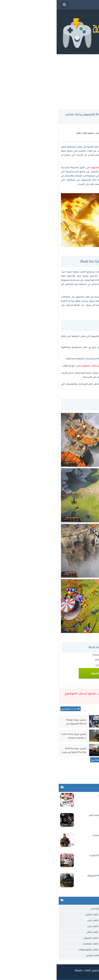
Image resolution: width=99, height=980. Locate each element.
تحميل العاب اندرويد (86, 920)
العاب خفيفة (85, 133)
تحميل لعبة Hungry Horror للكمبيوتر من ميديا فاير (20, 722)
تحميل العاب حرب (48, 133)
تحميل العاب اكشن (67, 133)
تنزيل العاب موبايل (39, 955)
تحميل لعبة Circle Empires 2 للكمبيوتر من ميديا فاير (65, 750)
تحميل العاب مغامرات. (84, 949)
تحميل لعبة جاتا (88, 955)
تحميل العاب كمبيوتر (85, 137)
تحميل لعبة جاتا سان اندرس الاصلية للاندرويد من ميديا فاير (65, 815)
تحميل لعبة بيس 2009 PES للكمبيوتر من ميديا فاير (69, 795)
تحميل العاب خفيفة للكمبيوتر (50, 167)
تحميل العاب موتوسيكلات (35, 949)
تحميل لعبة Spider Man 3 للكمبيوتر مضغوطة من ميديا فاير (65, 736)
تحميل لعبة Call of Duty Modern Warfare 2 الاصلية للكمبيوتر (17, 736)
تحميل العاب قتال (29, 133)
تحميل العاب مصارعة (85, 944)
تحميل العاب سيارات (85, 932)
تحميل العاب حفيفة (31, 970)
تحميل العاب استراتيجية (84, 914)
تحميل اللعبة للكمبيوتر (46, 673)
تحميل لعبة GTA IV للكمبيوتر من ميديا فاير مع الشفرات (66, 835)
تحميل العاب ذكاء (87, 926)
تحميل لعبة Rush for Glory (81, 147)
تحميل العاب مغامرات (37, 944)
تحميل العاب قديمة (86, 938)
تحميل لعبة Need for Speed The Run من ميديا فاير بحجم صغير (18, 750)
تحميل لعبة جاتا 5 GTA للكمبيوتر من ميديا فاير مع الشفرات (65, 855)
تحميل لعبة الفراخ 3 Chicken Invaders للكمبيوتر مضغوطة (67, 722)
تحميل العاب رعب (40, 926)
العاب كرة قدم (41, 909)
